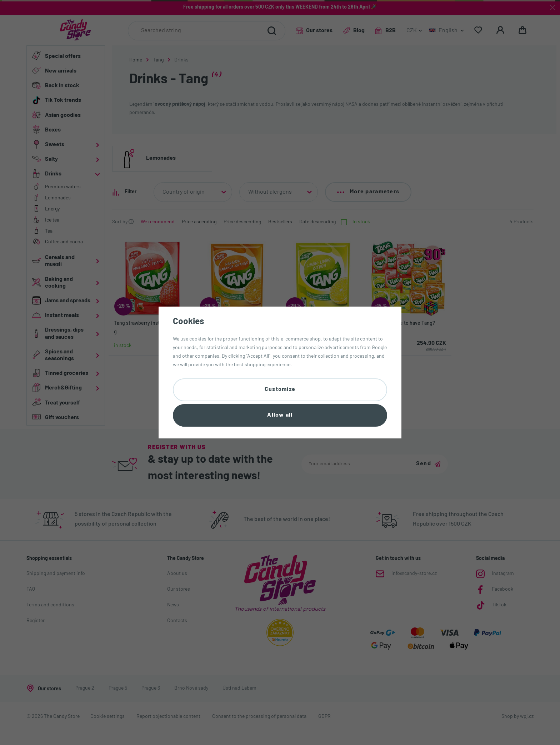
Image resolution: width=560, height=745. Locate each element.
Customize (280, 389)
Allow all (280, 415)
